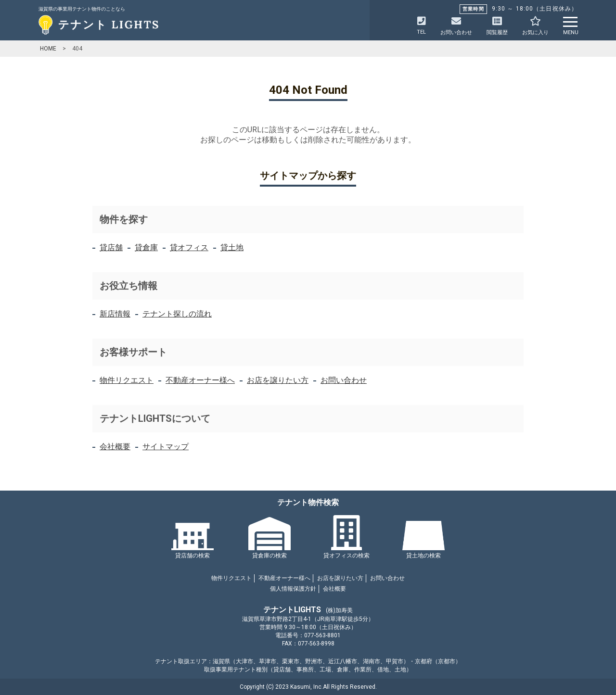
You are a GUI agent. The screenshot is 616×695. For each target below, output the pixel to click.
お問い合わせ (344, 380)
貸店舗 (111, 247)
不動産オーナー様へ (200, 380)
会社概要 (115, 447)
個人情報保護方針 (293, 589)
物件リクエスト (127, 380)
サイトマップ (166, 447)
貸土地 (232, 247)
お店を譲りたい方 (278, 380)
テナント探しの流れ (177, 314)
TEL (421, 26)
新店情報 (115, 314)
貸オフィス (189, 247)
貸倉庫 (146, 247)
